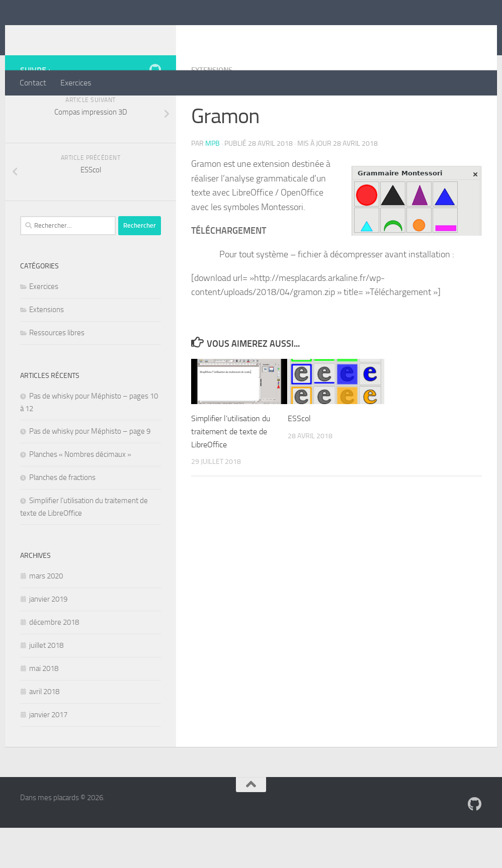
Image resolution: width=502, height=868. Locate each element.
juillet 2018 (46, 686)
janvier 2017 (48, 755)
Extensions (214, 110)
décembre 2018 (54, 662)
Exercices (76, 83)
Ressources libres (57, 373)
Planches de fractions (62, 518)
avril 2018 (44, 732)
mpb (213, 183)
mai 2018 (44, 709)
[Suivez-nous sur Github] (155, 110)
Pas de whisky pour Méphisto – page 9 (90, 471)
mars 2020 (46, 616)
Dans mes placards (103, 35)
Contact (33, 83)
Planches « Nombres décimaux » (80, 495)
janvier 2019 (48, 639)
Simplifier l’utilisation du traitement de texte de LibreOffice (232, 471)
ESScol (300, 458)
